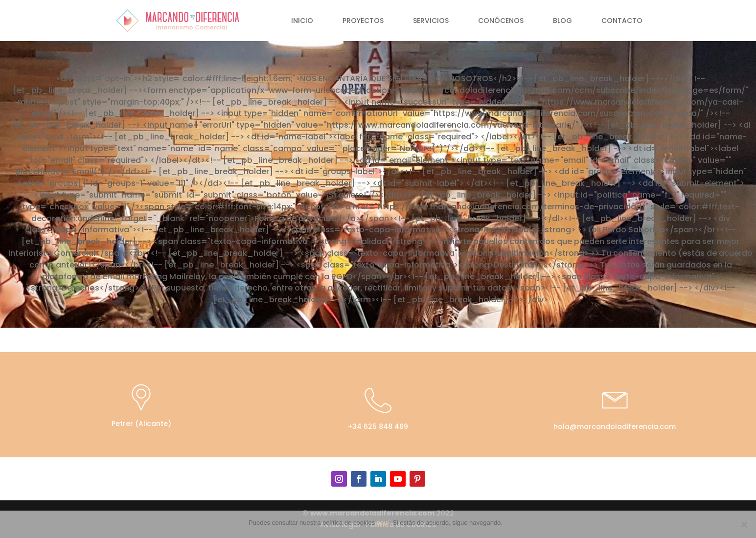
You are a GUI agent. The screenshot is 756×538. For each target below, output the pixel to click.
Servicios (431, 21)
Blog (562, 21)
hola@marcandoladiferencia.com (615, 426)
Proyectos (363, 21)
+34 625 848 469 (378, 426)
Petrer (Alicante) (141, 424)
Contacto (622, 21)
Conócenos (501, 21)
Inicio (302, 21)
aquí (383, 523)
